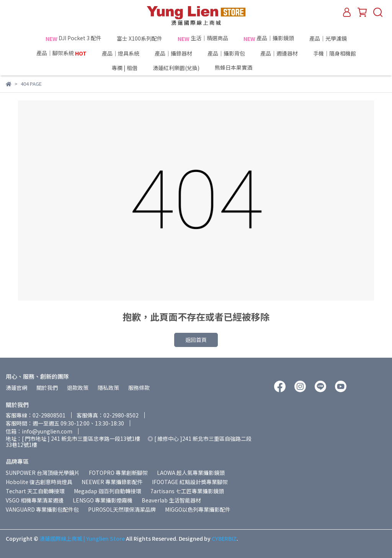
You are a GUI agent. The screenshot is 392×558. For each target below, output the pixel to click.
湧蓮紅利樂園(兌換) (176, 68)
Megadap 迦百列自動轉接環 (108, 491)
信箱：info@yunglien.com (39, 431)
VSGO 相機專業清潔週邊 (35, 500)
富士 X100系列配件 (140, 38)
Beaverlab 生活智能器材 (171, 500)
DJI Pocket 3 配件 (73, 38)
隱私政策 (108, 388)
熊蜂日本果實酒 (248, 68)
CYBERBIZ (224, 538)
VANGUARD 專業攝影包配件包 (42, 509)
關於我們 (47, 388)
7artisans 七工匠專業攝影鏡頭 (187, 491)
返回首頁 (196, 340)
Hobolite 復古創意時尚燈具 (39, 482)
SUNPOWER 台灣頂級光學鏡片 (43, 473)
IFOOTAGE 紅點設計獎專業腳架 (190, 482)
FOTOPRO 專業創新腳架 (118, 473)
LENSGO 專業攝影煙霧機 (103, 500)
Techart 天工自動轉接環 (35, 491)
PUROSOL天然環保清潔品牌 (122, 509)
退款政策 (78, 388)
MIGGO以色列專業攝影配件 (198, 509)
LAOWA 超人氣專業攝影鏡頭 (191, 473)
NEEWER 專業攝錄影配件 (112, 482)
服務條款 (139, 388)
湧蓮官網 (16, 388)
